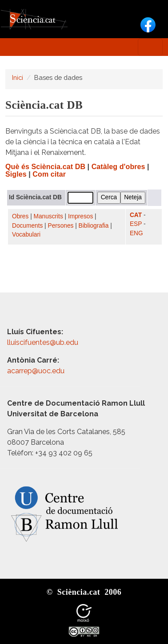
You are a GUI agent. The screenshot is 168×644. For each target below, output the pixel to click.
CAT (136, 215)
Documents (27, 226)
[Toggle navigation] (150, 47)
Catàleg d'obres (118, 167)
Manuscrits (48, 216)
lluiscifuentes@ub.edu (44, 342)
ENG (136, 233)
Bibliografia (94, 226)
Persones (61, 226)
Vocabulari (26, 235)
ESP (136, 224)
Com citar (49, 174)
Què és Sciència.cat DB (45, 167)
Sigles (16, 174)
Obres (20, 216)
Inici (18, 77)
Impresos (80, 216)
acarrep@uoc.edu (36, 371)
